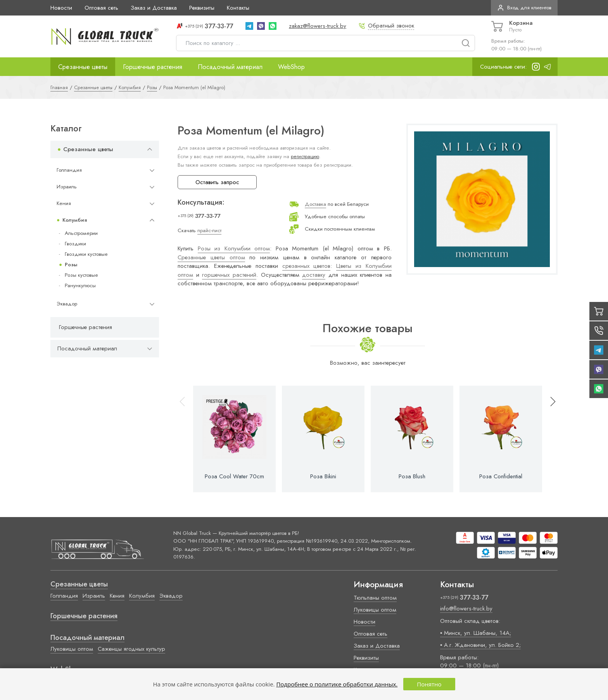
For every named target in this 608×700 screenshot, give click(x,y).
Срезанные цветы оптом (211, 257)
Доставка (315, 204)
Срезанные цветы (83, 67)
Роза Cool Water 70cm (234, 476)
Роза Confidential (501, 476)
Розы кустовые (81, 275)
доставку (314, 275)
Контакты (238, 8)
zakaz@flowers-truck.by (318, 26)
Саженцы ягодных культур (131, 649)
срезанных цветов (307, 266)
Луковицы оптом (72, 649)
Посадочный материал (230, 67)
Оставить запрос (217, 182)
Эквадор (67, 304)
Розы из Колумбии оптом (234, 248)
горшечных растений (229, 275)
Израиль (67, 187)
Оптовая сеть (101, 8)
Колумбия (75, 220)
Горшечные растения (153, 67)
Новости (61, 8)
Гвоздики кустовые (86, 254)
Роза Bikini (323, 476)
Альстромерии (81, 233)
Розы (71, 265)
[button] (549, 439)
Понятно (429, 684)
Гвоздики (75, 244)
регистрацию (305, 156)
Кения (64, 203)
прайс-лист (209, 230)
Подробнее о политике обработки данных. (337, 684)
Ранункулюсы (80, 285)
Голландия (69, 170)
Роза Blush (412, 476)
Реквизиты (202, 8)
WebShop (291, 67)
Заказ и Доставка (154, 8)
